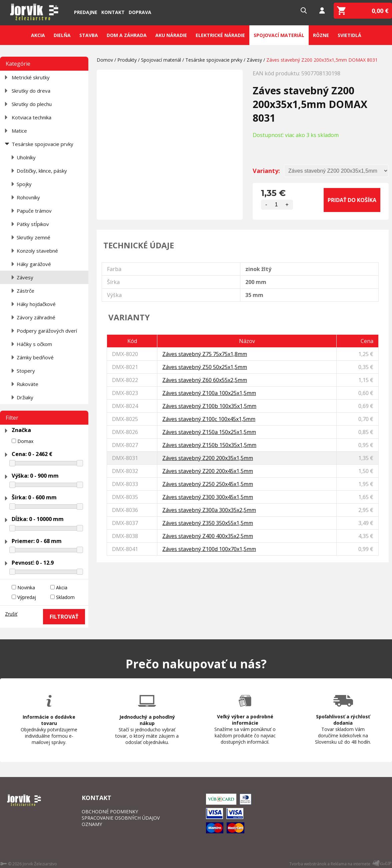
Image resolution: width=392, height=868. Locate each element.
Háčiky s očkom (34, 344)
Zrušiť (11, 614)
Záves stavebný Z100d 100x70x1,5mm (209, 549)
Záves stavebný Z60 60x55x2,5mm (205, 380)
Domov (105, 60)
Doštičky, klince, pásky (42, 171)
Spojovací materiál (279, 35)
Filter (12, 418)
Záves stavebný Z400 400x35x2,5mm (208, 536)
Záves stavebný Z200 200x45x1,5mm (208, 471)
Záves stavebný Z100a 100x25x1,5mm (209, 393)
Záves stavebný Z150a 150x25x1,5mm (209, 432)
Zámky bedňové (35, 357)
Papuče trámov (34, 211)
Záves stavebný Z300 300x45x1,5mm (208, 497)
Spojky (24, 184)
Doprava (140, 12)
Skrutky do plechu (32, 104)
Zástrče (25, 291)
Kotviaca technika (31, 117)
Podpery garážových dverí (47, 331)
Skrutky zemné (33, 237)
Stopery (26, 371)
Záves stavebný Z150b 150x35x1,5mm (209, 445)
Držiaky (25, 397)
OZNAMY (92, 824)
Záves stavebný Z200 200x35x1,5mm (208, 458)
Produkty (127, 60)
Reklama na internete (350, 864)
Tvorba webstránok (308, 864)
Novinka (26, 587)
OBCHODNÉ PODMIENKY (110, 811)
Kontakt (113, 12)
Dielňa (62, 35)
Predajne (86, 12)
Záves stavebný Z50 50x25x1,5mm (205, 367)
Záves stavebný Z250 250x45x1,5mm (208, 484)
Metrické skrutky (31, 77)
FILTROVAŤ (64, 617)
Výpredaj (27, 597)
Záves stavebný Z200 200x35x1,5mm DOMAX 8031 (322, 60)
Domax (25, 441)
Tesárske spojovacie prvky (42, 144)
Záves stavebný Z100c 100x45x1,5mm (209, 419)
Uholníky (26, 157)
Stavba (89, 35)
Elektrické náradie (220, 35)
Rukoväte (27, 384)
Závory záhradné (36, 317)
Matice (19, 131)
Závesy (25, 277)
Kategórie (18, 64)
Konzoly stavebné (37, 251)
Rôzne (321, 35)
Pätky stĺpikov (33, 224)
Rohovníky (28, 197)
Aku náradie (171, 35)
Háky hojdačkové (36, 304)
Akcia (38, 35)
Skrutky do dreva (31, 91)
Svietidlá (349, 35)
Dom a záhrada (127, 35)
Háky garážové (34, 264)
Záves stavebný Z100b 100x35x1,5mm (209, 406)
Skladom (65, 597)
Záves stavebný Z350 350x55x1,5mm (208, 523)
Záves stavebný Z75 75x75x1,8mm (205, 354)
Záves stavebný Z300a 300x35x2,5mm (209, 510)
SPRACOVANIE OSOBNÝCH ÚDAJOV (121, 818)
